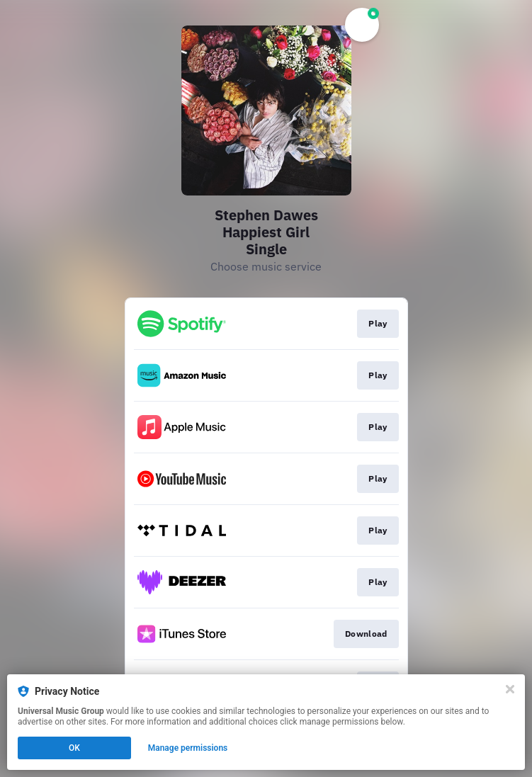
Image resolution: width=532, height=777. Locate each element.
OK (74, 748)
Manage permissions (188, 748)
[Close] (510, 689)
